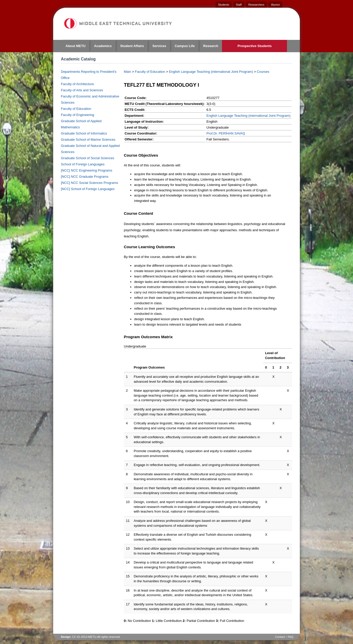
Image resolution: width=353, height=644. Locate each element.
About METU (76, 46)
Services (159, 46)
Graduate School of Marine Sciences (88, 140)
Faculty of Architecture (77, 84)
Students (224, 5)
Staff (239, 5)
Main (127, 72)
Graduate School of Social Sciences (87, 158)
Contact (280, 637)
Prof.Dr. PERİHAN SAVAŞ (226, 133)
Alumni (275, 5)
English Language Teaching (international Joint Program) (211, 72)
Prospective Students (254, 46)
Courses (263, 72)
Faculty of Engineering (77, 115)
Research (211, 46)
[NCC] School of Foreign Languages (88, 189)
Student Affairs (132, 46)
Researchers (256, 5)
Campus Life (185, 46)
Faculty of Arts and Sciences (82, 90)
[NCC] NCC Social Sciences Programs (90, 183)
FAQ (291, 637)
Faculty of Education (76, 109)
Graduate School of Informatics (84, 133)
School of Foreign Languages (83, 164)
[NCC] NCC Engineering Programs (87, 170)
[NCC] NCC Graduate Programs (85, 177)
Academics (103, 46)
